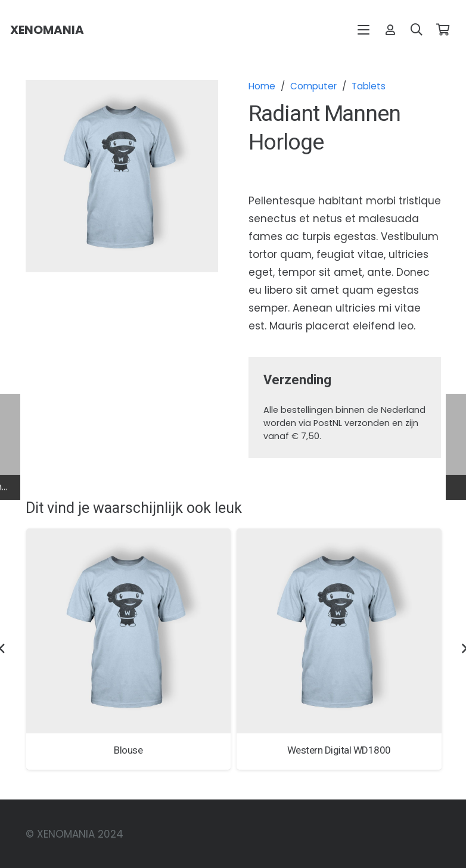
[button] (364, 30)
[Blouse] (128, 631)
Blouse (128, 749)
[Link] (390, 29)
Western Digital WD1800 (338, 749)
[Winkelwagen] (443, 30)
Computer (313, 86)
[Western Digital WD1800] (339, 631)
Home (262, 86)
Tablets (369, 86)
